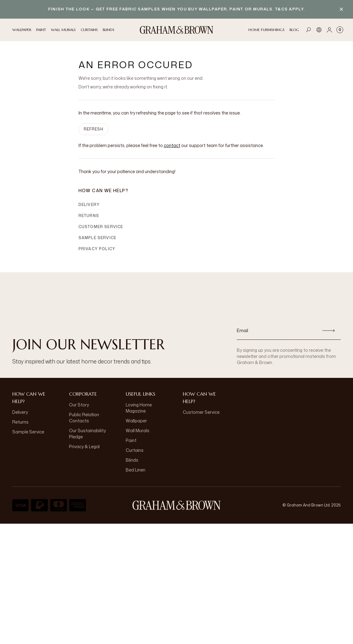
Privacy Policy (97, 249)
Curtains (135, 450)
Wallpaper (136, 421)
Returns (89, 216)
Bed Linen (136, 470)
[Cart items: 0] (340, 30)
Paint (131, 440)
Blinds (132, 460)
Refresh (94, 129)
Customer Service (101, 227)
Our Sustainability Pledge (87, 434)
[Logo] (177, 30)
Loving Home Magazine (139, 408)
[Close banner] (341, 9)
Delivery (89, 205)
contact (172, 145)
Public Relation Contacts (84, 418)
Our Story (79, 405)
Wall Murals (138, 431)
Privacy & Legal (84, 446)
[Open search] (309, 30)
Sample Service (98, 238)
